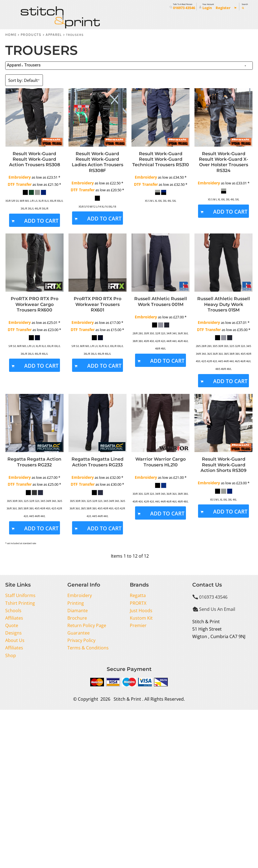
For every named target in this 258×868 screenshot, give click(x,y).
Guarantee (79, 633)
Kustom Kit (141, 618)
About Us (15, 640)
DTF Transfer (20, 184)
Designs (13, 633)
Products (31, 35)
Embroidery (20, 177)
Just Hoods (141, 611)
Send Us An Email (217, 609)
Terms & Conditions (88, 648)
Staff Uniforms (20, 595)
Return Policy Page (87, 625)
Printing (76, 603)
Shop (11, 655)
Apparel (54, 35)
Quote (12, 625)
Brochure (77, 618)
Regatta (138, 595)
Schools (13, 611)
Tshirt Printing (20, 603)
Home (11, 35)
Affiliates (14, 618)
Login (207, 8)
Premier (138, 625)
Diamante (78, 611)
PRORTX (138, 603)
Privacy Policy (81, 640)
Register (223, 8)
